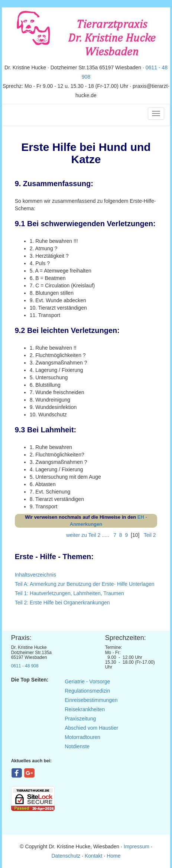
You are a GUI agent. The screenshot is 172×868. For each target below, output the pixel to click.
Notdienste (77, 746)
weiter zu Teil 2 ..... (88, 535)
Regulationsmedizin (87, 691)
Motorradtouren (82, 737)
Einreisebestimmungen (91, 700)
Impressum (137, 846)
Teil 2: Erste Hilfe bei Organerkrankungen (62, 603)
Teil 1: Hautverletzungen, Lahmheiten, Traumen (69, 593)
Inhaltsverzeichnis (35, 575)
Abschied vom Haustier (91, 728)
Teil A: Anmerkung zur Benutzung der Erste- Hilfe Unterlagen (85, 584)
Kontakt (93, 856)
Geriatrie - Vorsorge (87, 681)
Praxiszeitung (80, 719)
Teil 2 (150, 535)
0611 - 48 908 (25, 666)
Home (113, 856)
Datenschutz (66, 856)
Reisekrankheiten (85, 709)
